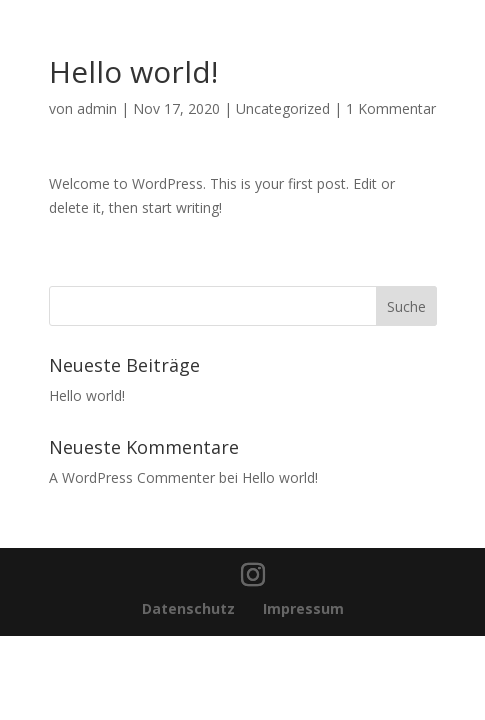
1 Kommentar (391, 108)
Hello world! (87, 395)
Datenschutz (190, 608)
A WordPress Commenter (132, 477)
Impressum (303, 608)
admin (97, 108)
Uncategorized (283, 108)
